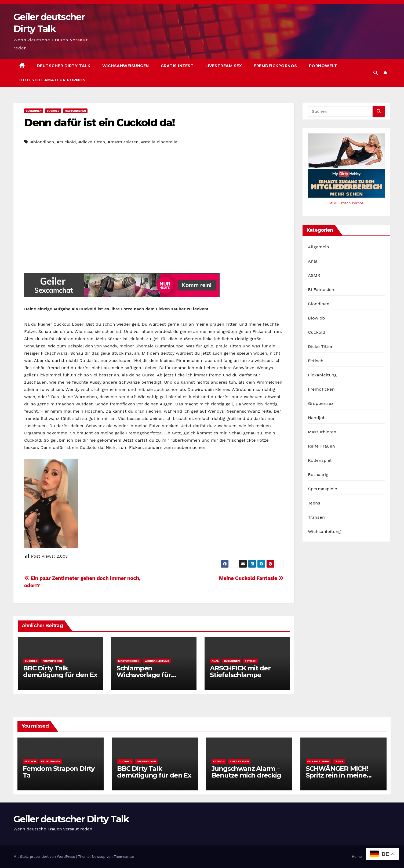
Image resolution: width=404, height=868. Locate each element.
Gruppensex (321, 403)
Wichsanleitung (157, 661)
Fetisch (251, 661)
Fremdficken (52, 661)
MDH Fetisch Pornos (347, 203)
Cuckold (53, 111)
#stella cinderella (159, 142)
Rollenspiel (320, 460)
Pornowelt (323, 66)
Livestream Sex (224, 66)
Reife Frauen (321, 446)
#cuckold (66, 142)
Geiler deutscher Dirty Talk (71, 819)
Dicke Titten (321, 346)
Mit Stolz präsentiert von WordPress (45, 857)
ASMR (314, 275)
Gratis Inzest (177, 66)
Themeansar (124, 857)
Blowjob (316, 318)
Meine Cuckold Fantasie (251, 578)
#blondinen (42, 142)
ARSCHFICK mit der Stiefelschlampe (240, 671)
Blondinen (34, 111)
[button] (376, 73)
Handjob (317, 418)
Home (357, 857)
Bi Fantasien (321, 290)
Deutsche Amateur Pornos (52, 80)
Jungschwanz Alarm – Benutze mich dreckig (246, 772)
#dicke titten (92, 142)
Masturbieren (75, 111)
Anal (215, 661)
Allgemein (319, 247)
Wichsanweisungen (126, 66)
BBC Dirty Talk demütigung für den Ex (60, 671)
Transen (316, 517)
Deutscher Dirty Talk (64, 66)
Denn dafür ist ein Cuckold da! (99, 123)
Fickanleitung (322, 375)
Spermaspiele (323, 489)
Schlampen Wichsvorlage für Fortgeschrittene (144, 675)
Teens (314, 503)
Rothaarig (318, 475)
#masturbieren (123, 142)
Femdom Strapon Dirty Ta (59, 772)
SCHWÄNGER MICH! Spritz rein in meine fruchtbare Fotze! (337, 775)
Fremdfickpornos (275, 66)
